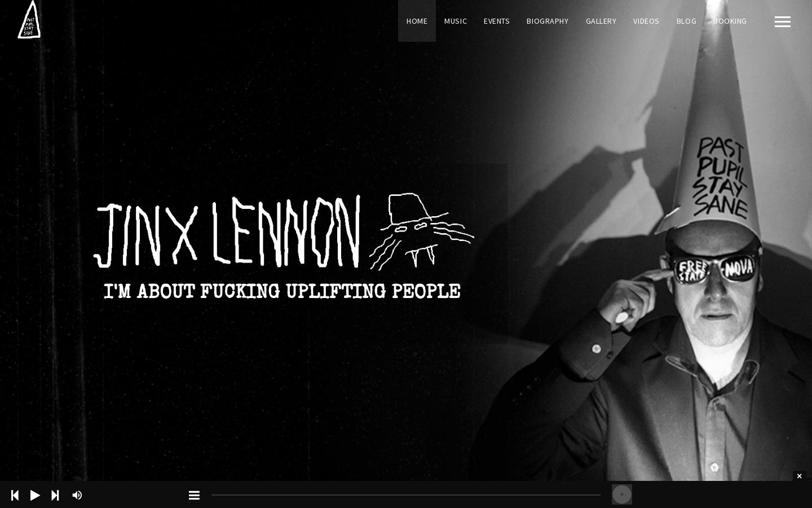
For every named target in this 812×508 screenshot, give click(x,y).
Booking (730, 21)
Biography (548, 21)
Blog (687, 21)
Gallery (601, 21)
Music (456, 21)
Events (497, 21)
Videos (646, 21)
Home (417, 21)
